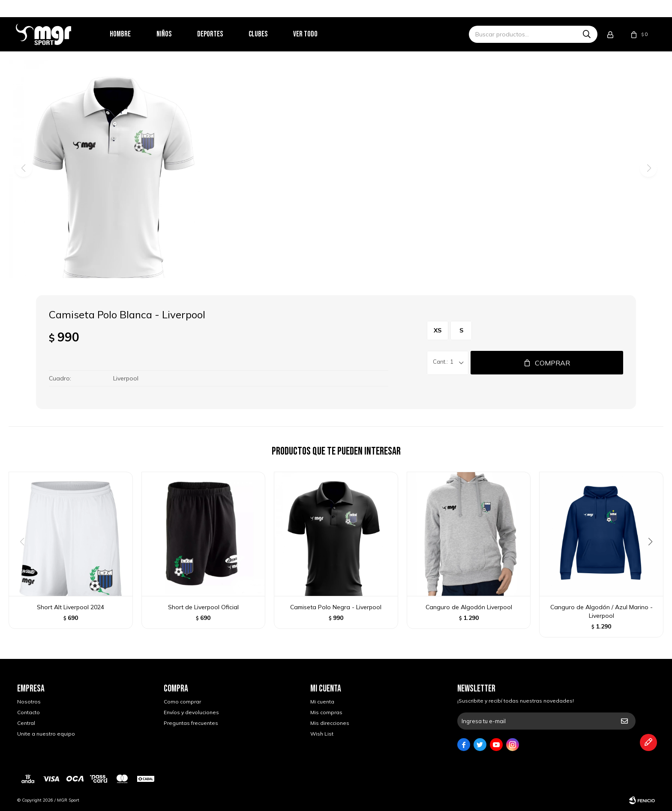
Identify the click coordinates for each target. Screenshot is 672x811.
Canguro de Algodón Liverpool (469, 607)
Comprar (552, 363)
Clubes (259, 34)
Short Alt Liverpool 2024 (70, 607)
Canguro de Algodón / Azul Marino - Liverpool (601, 611)
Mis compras (326, 712)
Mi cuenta (322, 702)
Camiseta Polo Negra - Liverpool (336, 607)
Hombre (121, 34)
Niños (165, 34)
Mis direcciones (330, 723)
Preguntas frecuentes (191, 723)
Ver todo (307, 34)
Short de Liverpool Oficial (203, 607)
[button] (653, 559)
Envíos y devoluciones (191, 712)
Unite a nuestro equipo (46, 734)
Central (26, 723)
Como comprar (182, 702)
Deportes (211, 34)
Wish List (322, 734)
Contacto (28, 712)
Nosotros (29, 702)
